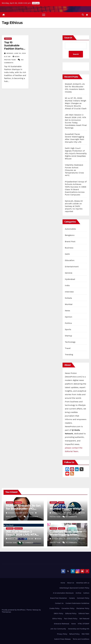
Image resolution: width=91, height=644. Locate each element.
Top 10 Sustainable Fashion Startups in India (15, 47)
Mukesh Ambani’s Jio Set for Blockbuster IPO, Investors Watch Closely (23, 509)
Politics (68, 323)
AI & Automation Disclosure (63, 593)
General (69, 273)
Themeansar (6, 612)
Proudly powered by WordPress (14, 610)
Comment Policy (83, 598)
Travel (68, 348)
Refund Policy (74, 634)
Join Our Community (58, 629)
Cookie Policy (54, 608)
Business (69, 248)
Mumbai (69, 304)
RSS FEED (85, 634)
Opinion (69, 317)
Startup (68, 336)
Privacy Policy (62, 634)
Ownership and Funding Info (79, 629)
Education (70, 260)
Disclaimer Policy (83, 608)
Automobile (70, 229)
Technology (70, 342)
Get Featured (84, 619)
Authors (86, 593)
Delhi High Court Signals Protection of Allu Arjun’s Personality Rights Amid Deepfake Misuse (76, 153)
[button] (83, 15)
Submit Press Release (62, 639)
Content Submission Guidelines (77, 603)
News (67, 311)
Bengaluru (70, 235)
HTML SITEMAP (84, 624)
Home (63, 583)
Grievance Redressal (61, 624)
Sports (68, 330)
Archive (78, 593)
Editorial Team (84, 613)
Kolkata (68, 298)
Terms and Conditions (81, 639)
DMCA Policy (58, 613)
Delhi (67, 254)
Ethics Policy (57, 619)
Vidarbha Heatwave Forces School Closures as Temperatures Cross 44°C (74, 170)
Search (68, 38)
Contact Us (59, 603)
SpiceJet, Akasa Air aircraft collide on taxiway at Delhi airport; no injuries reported (74, 206)
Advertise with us (83, 583)
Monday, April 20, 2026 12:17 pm (65, 513)
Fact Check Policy (71, 619)
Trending (8, 39)
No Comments (32, 517)
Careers (72, 598)
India (67, 286)
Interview (69, 292)
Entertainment (72, 267)
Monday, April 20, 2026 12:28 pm (21, 513)
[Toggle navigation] (44, 15)
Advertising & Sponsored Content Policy (74, 588)
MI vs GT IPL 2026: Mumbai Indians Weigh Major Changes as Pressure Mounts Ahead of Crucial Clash (76, 103)
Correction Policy (68, 608)
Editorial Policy (71, 613)
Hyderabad (70, 279)
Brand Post (70, 242)
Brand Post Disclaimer (59, 598)
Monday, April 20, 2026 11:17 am (65, 539)
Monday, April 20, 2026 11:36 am (21, 539)
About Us (71, 583)
